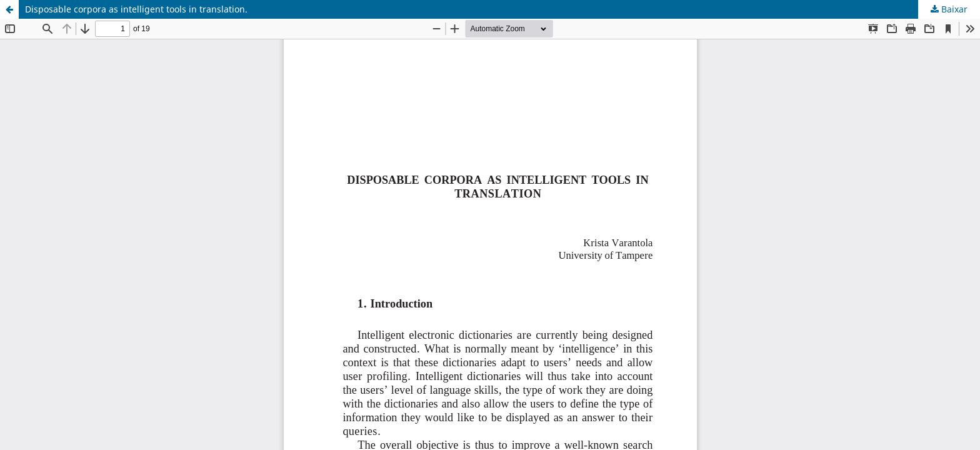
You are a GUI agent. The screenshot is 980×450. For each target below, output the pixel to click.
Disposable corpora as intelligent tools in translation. (136, 9)
